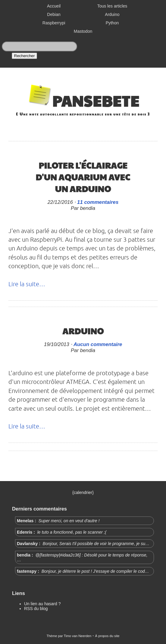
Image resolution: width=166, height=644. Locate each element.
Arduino (112, 14)
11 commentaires (98, 202)
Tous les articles (112, 6)
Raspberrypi (54, 23)
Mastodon (83, 31)
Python (112, 23)
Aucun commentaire (98, 344)
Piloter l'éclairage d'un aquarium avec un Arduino (83, 177)
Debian (54, 14)
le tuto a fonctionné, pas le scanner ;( (71, 532)
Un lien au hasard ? (42, 604)
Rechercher (25, 56)
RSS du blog (36, 609)
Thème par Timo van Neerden (69, 636)
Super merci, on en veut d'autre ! (69, 521)
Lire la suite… (27, 284)
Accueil (54, 6)
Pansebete (96, 101)
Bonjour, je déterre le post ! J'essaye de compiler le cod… (95, 571)
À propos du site (107, 636)
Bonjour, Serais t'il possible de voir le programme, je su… (96, 544)
